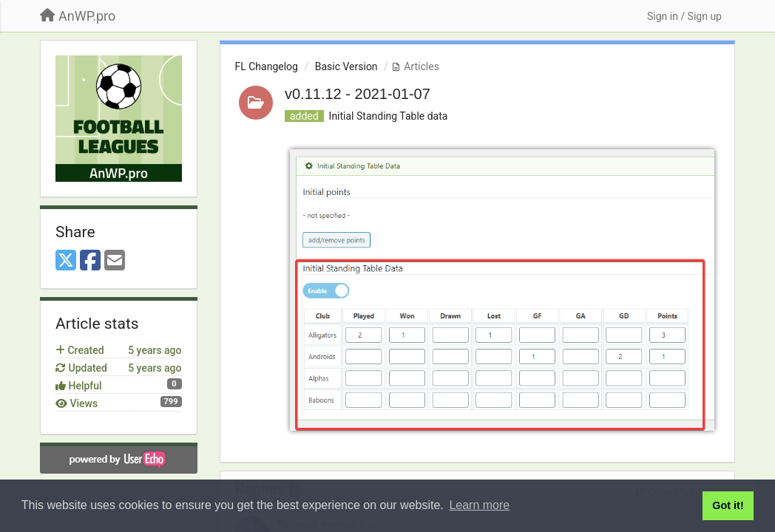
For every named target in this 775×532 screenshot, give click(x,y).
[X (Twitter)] (66, 261)
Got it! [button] (728, 505)
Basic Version (346, 66)
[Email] (115, 261)
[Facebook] (90, 261)
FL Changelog (267, 66)
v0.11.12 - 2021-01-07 (358, 94)
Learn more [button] (479, 505)
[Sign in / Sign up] (684, 16)
